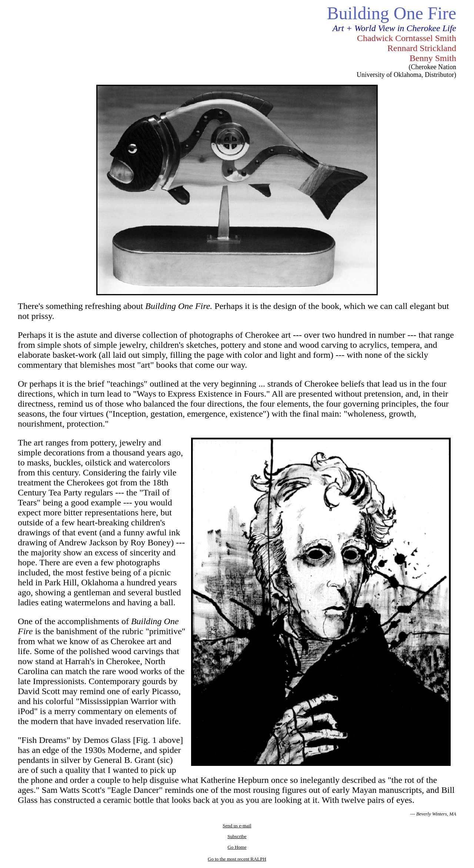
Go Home (237, 847)
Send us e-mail (237, 826)
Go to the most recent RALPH (237, 859)
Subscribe (237, 836)
